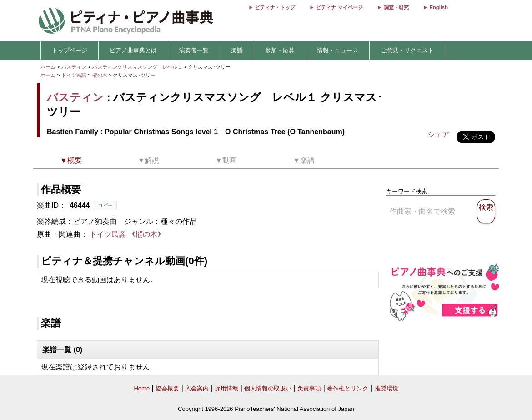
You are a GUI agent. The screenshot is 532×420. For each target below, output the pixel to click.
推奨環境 (386, 388)
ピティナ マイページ (339, 7)
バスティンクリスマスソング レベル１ (138, 67)
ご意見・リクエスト (407, 50)
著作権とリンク (348, 388)
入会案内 (197, 388)
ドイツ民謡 (74, 75)
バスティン (74, 67)
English (439, 7)
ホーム (48, 67)
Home (142, 388)
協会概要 (167, 388)
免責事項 (309, 388)
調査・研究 (396, 7)
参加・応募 (280, 50)
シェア (438, 134)
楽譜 (237, 50)
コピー (105, 205)
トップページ (70, 50)
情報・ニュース (338, 50)
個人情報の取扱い (268, 388)
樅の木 (100, 75)
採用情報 (226, 388)
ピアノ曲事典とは (133, 50)
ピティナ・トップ (275, 7)
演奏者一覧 (194, 50)
